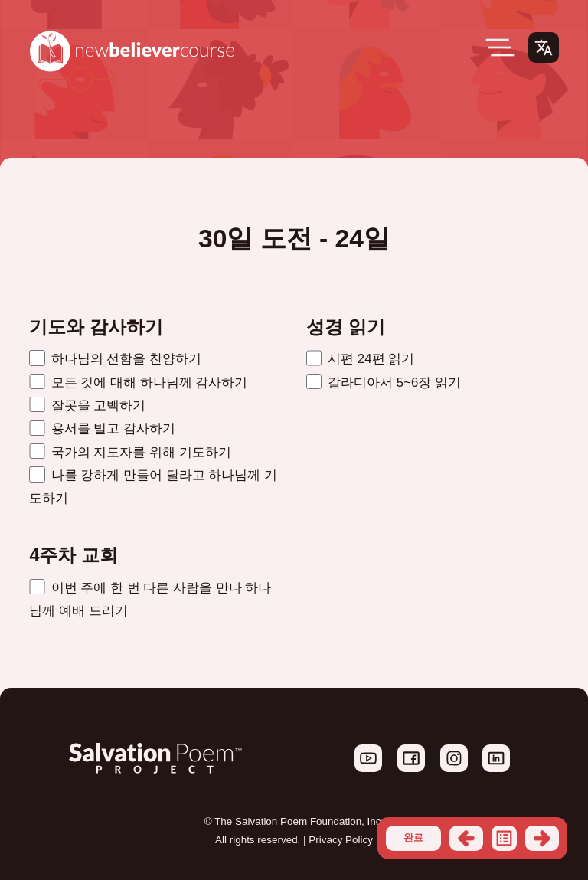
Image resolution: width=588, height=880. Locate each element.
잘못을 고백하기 (87, 406)
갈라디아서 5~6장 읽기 (384, 383)
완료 (413, 837)
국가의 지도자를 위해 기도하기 (130, 452)
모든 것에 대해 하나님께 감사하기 (138, 383)
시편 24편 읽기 (360, 359)
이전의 (466, 839)
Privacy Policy (341, 840)
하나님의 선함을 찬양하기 (115, 359)
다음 (542, 839)
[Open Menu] (500, 47)
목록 (505, 839)
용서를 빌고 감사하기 (102, 429)
